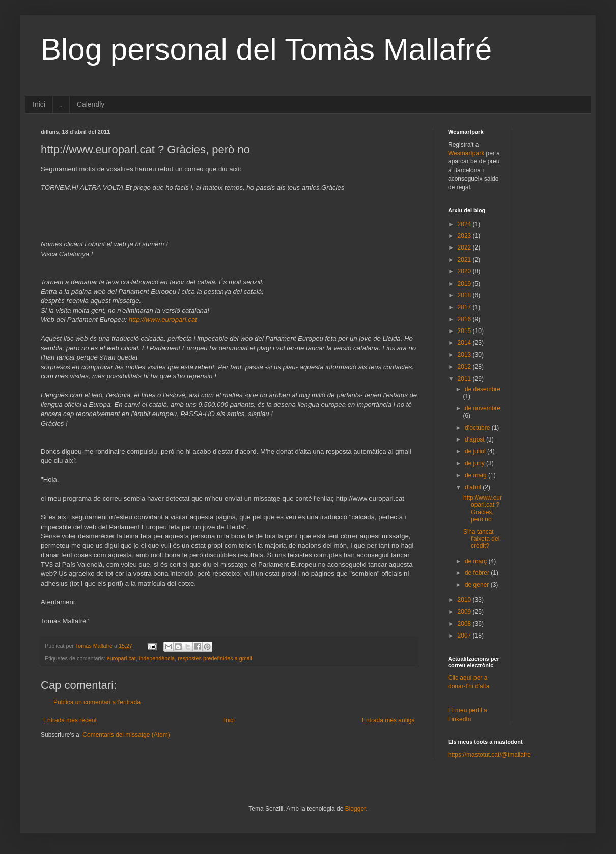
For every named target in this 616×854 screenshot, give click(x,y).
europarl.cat (121, 658)
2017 (465, 307)
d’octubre (478, 428)
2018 (465, 295)
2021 (465, 260)
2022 (465, 247)
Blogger (356, 809)
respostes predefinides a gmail (215, 658)
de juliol (476, 451)
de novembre (483, 408)
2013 (465, 355)
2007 (465, 636)
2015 (465, 331)
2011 (465, 379)
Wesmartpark (466, 153)
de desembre (483, 389)
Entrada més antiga (388, 720)
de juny (475, 463)
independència (157, 658)
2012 (465, 367)
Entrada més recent (70, 720)
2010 (465, 600)
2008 (465, 624)
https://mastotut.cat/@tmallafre (489, 755)
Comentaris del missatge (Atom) (126, 735)
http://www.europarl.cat (163, 320)
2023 (465, 236)
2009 (465, 612)
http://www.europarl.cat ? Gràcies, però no (483, 508)
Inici (39, 104)
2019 (465, 284)
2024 (465, 224)
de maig (477, 475)
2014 (465, 343)
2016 (465, 319)
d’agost (475, 439)
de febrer (478, 573)
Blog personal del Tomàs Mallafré (266, 49)
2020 (465, 271)
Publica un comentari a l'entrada (97, 702)
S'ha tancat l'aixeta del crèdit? (481, 539)
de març (477, 561)
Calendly (91, 104)
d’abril (474, 487)
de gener (478, 585)
